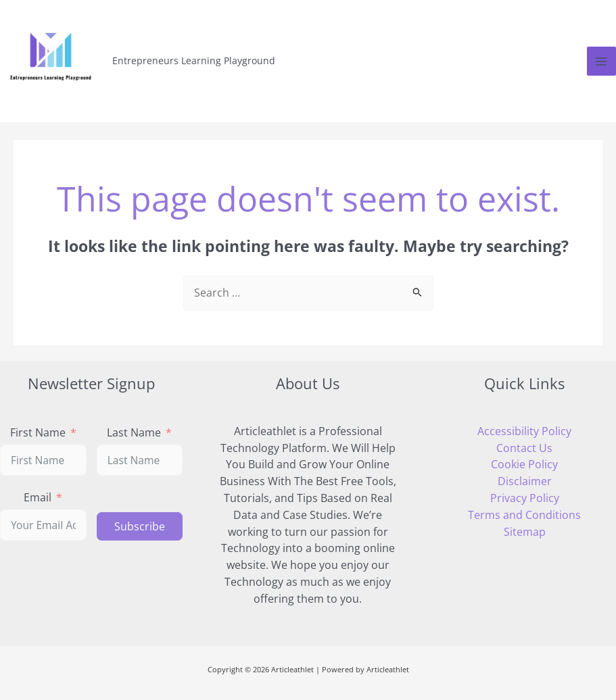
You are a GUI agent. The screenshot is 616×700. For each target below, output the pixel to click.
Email (38, 497)
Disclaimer (525, 481)
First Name (38, 432)
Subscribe (140, 526)
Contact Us (524, 448)
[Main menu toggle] (601, 61)
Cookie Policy (524, 464)
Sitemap (525, 532)
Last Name (134, 432)
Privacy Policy (525, 498)
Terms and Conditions (524, 515)
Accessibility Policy (524, 431)
